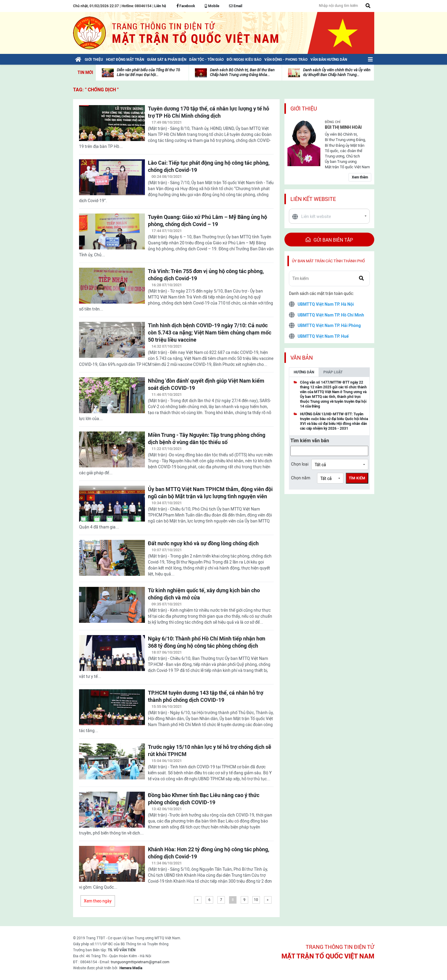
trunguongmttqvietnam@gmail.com (140, 962)
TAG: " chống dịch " (96, 90)
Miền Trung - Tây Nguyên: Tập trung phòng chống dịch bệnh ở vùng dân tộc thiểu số (207, 438)
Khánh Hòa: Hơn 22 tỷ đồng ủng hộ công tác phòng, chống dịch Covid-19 (209, 853)
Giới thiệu (304, 109)
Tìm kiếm (357, 478)
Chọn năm (301, 478)
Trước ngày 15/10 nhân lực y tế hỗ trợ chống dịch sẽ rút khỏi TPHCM (210, 750)
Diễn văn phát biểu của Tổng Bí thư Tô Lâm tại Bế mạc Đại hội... (148, 72)
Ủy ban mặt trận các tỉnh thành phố (328, 261)
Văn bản (302, 358)
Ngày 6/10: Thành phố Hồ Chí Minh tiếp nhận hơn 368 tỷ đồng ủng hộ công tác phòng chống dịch (207, 642)
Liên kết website (313, 199)
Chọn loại (300, 464)
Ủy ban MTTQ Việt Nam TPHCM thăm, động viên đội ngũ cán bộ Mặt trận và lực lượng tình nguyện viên (210, 493)
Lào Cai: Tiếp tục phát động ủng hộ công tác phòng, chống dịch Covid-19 (209, 166)
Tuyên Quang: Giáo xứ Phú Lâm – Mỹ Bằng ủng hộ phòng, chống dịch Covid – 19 (207, 221)
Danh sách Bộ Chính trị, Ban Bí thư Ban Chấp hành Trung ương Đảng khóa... (242, 72)
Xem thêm (360, 177)
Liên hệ (160, 6)
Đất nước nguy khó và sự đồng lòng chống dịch (203, 543)
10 (256, 900)
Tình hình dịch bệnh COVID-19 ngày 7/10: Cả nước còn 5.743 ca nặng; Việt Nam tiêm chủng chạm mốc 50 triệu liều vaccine (210, 333)
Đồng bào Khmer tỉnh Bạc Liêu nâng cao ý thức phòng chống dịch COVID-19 (204, 799)
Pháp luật (333, 372)
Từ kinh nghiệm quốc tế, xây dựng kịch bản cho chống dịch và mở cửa (204, 594)
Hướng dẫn (304, 372)
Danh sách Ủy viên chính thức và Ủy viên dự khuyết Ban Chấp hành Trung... (337, 72)
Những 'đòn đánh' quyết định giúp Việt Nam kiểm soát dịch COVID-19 (206, 384)
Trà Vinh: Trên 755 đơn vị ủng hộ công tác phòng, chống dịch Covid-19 (206, 275)
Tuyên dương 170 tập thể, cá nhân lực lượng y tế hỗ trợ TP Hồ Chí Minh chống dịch (209, 112)
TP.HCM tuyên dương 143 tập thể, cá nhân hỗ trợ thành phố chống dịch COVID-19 (206, 696)
